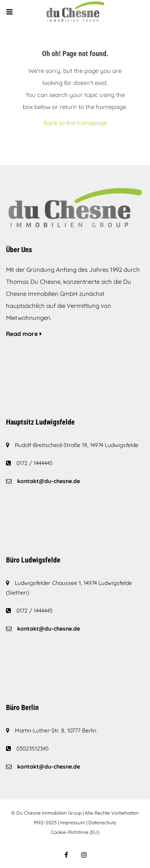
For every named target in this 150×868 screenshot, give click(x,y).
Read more (24, 334)
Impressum (73, 822)
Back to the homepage (75, 123)
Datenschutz (102, 822)
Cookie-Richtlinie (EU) (75, 832)
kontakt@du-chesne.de (49, 481)
